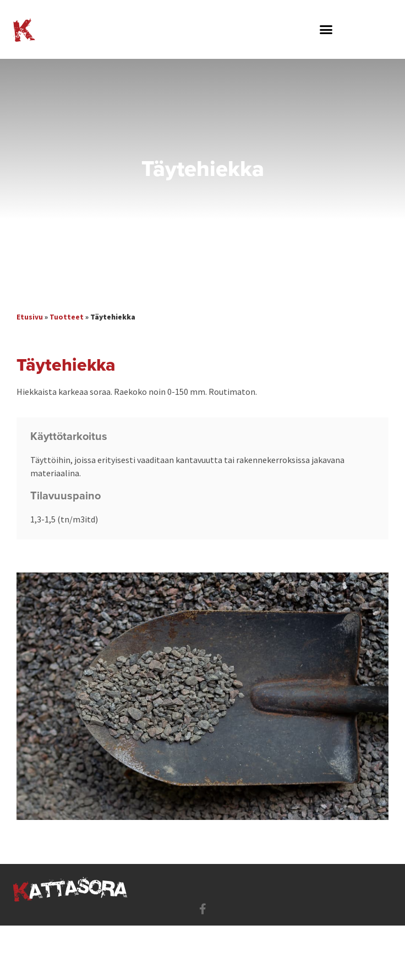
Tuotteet (67, 317)
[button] (326, 30)
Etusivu (30, 317)
